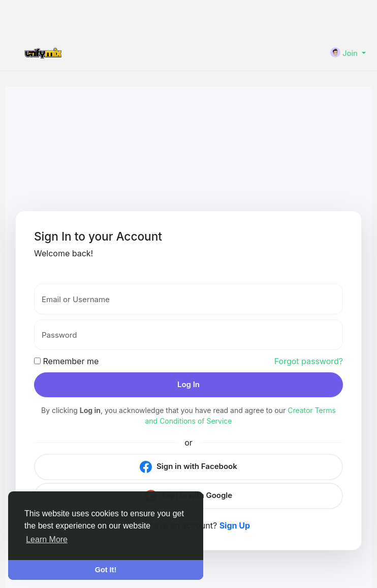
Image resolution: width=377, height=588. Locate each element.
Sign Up (235, 525)
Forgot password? (309, 361)
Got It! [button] (106, 570)
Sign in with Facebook (188, 467)
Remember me (66, 361)
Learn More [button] (47, 539)
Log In (188, 384)
